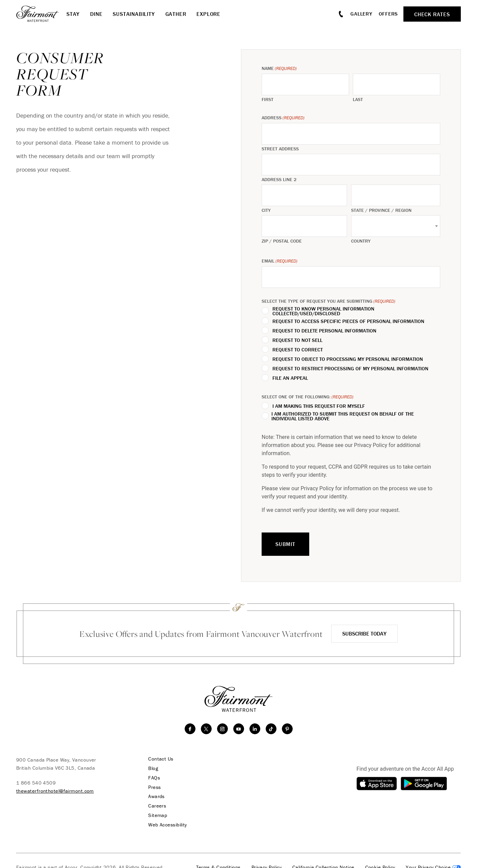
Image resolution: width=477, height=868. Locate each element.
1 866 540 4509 (36, 783)
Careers (156, 806)
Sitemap (156, 816)
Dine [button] (96, 14)
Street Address (280, 149)
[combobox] (396, 226)
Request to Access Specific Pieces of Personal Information (348, 321)
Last (358, 99)
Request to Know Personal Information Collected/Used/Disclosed (323, 311)
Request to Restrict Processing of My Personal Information (350, 369)
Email (280, 261)
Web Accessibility (166, 825)
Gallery (361, 14)
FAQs (153, 778)
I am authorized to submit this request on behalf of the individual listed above (343, 416)
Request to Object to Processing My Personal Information (348, 359)
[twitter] (206, 729)
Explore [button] (208, 14)
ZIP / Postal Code (282, 241)
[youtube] (239, 729)
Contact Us (160, 759)
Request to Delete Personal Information (324, 331)
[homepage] (41, 14)
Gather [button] (176, 14)
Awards (155, 797)
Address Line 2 (279, 179)
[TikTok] (271, 729)
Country (361, 241)
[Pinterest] (287, 729)
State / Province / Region (381, 210)
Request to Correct (298, 350)
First (268, 99)
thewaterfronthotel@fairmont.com (55, 791)
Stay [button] (73, 14)
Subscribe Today (364, 634)
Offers (389, 14)
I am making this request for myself (319, 406)
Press (153, 787)
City (266, 210)
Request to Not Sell (297, 340)
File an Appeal (290, 378)
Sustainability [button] (134, 14)
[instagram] (222, 729)
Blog (152, 768)
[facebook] (190, 729)
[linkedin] (255, 729)
